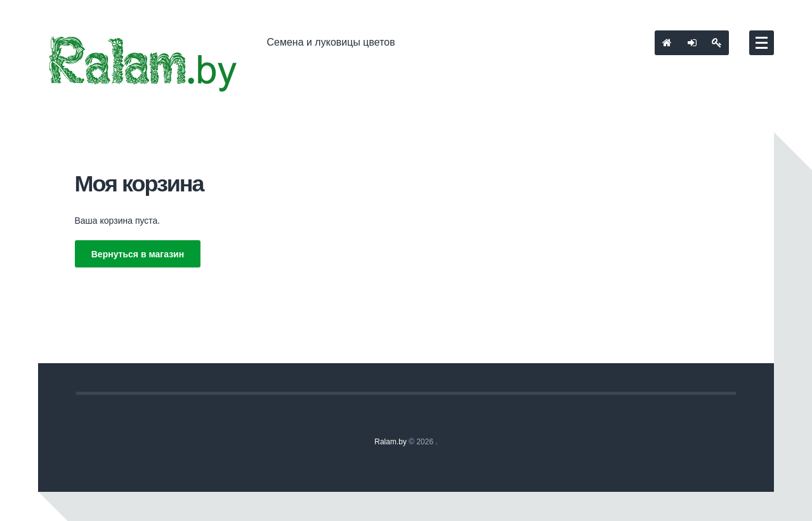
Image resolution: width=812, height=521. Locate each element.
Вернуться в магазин (138, 254)
